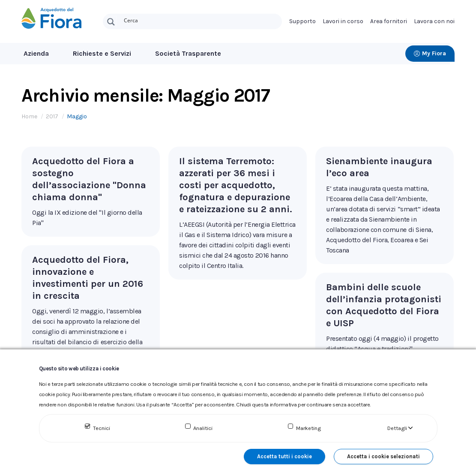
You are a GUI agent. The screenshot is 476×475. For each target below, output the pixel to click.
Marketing (308, 428)
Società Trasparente (188, 53)
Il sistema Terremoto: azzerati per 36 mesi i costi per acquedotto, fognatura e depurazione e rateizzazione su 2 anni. (236, 185)
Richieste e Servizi (102, 53)
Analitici (203, 428)
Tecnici (102, 428)
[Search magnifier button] (111, 22)
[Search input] (201, 20)
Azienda (36, 53)
